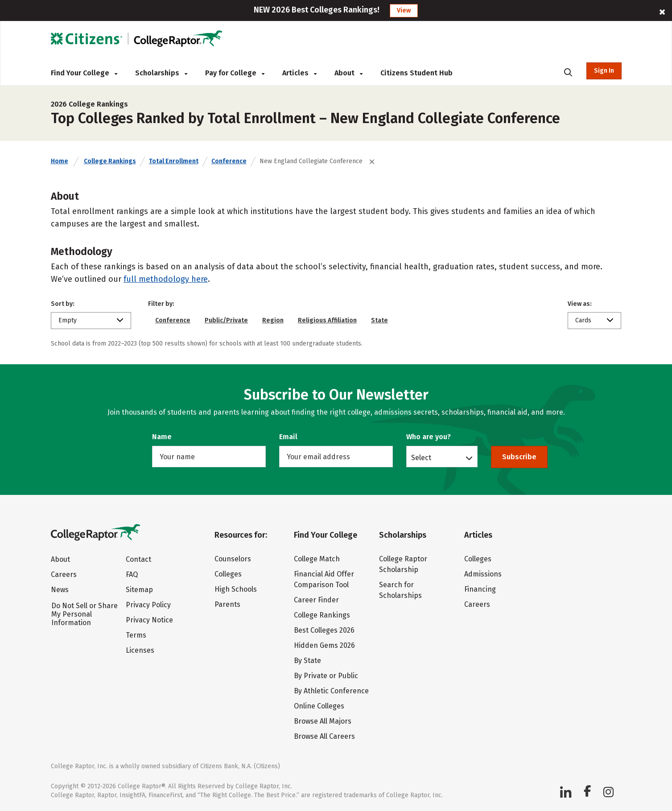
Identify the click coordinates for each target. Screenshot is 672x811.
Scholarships (161, 73)
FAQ (132, 574)
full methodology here (166, 279)
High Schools (236, 589)
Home (60, 161)
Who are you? (429, 437)
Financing (480, 589)
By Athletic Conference (331, 691)
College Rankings (110, 161)
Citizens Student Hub (416, 73)
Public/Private (226, 320)
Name (162, 437)
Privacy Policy (148, 605)
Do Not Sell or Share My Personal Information (85, 614)
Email (288, 437)
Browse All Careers (324, 736)
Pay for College (235, 73)
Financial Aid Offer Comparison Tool (324, 579)
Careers (64, 574)
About (348, 73)
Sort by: (63, 304)
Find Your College (84, 73)
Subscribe (519, 457)
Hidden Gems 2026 (324, 645)
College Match (317, 559)
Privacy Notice (149, 620)
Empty (68, 320)
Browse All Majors (323, 721)
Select (421, 457)
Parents (227, 604)
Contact (138, 559)
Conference (229, 161)
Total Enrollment (174, 161)
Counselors (233, 559)
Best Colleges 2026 (324, 630)
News (60, 590)
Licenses (140, 650)
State (379, 320)
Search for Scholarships (400, 590)
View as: (580, 304)
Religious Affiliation (327, 320)
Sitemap (139, 590)
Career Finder (316, 600)
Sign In (604, 71)
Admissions (483, 574)
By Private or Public (326, 676)
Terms (136, 635)
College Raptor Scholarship (403, 564)
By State (307, 661)
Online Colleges (319, 706)
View (404, 10)
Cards (583, 320)
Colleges (228, 574)
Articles (299, 73)
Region (273, 320)
